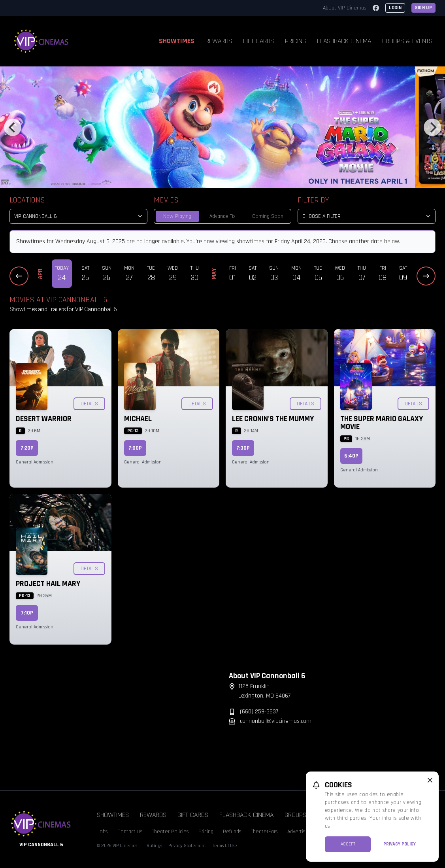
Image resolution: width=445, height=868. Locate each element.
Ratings (154, 846)
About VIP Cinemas (345, 8)
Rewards (219, 41)
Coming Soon (268, 216)
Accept (348, 844)
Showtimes (177, 41)
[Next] (432, 127)
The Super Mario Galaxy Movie (382, 423)
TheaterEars (264, 832)
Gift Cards (258, 41)
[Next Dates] (426, 276)
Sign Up (423, 8)
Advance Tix (222, 216)
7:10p (27, 613)
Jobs (102, 832)
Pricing (295, 41)
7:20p (27, 448)
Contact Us (130, 832)
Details (89, 404)
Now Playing (177, 216)
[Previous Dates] (19, 276)
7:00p (135, 448)
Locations (27, 200)
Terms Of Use (225, 846)
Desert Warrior (44, 419)
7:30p (243, 448)
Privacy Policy (400, 844)
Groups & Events (407, 41)
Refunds (232, 832)
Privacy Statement (187, 846)
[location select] (78, 216)
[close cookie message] (430, 780)
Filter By (313, 200)
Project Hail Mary (48, 584)
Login (395, 8)
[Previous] (13, 127)
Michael (138, 419)
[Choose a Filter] (367, 216)
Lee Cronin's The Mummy (273, 419)
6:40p (351, 456)
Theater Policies (171, 832)
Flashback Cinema (344, 41)
